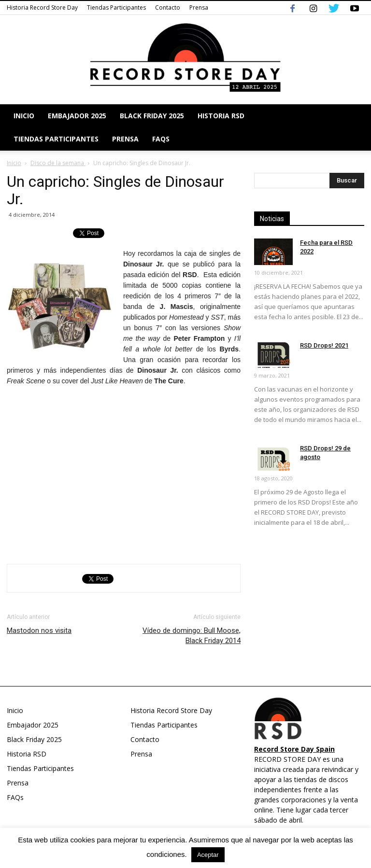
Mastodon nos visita (39, 630)
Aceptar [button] (208, 855)
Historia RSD (221, 116)
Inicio (24, 116)
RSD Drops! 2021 (324, 345)
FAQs (161, 139)
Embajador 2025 (77, 116)
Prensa (199, 7)
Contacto (168, 7)
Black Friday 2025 (152, 116)
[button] (353, 127)
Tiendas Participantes (116, 7)
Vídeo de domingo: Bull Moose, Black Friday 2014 (192, 636)
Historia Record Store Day (42, 7)
